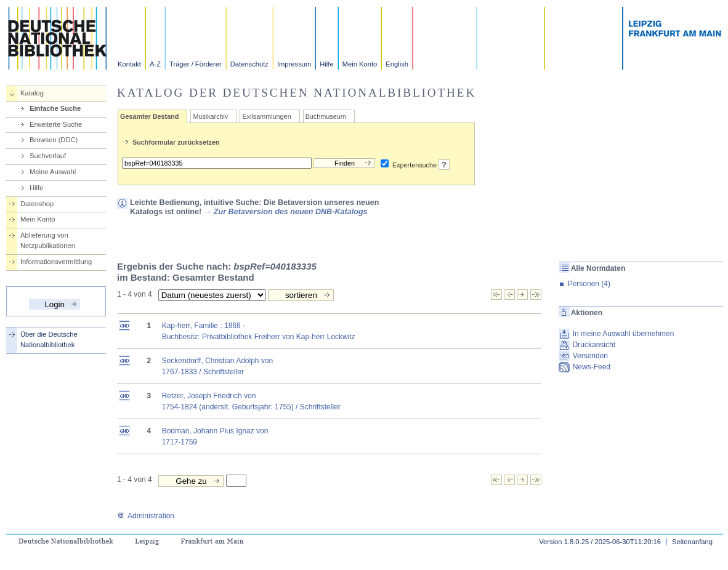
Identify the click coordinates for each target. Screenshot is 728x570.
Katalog (32, 93)
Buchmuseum (326, 116)
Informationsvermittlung (56, 262)
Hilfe (326, 64)
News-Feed (592, 367)
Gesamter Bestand (149, 116)
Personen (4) (589, 284)
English (397, 64)
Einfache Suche (55, 108)
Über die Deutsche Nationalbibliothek (49, 339)
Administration (146, 516)
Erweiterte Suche (56, 124)
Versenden (590, 356)
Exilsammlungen (266, 116)
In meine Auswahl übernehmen (624, 334)
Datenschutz (249, 64)
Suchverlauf (48, 156)
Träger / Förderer (196, 64)
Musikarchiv (210, 116)
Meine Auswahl (53, 172)
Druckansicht (594, 345)
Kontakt (129, 64)
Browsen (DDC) (54, 140)
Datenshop (37, 204)
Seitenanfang (692, 542)
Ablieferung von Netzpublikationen (48, 240)
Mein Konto (360, 64)
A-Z (155, 64)
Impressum (294, 64)
